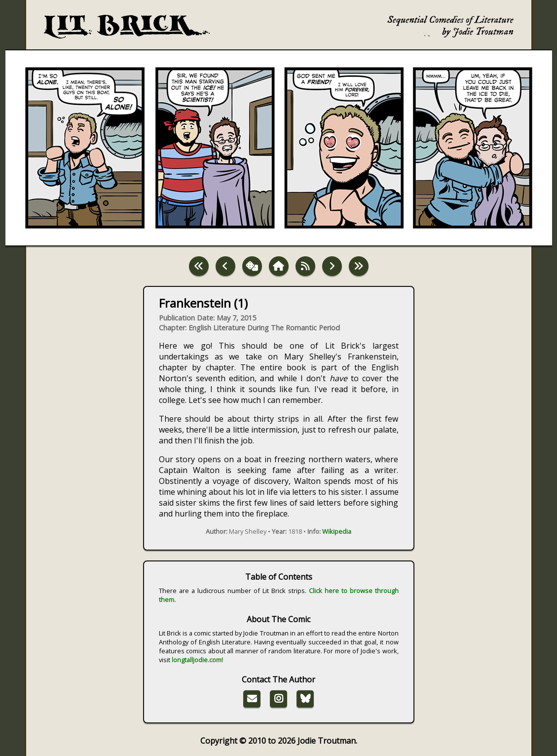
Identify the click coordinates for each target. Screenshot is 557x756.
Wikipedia (337, 531)
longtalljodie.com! (197, 660)
